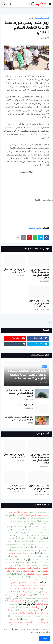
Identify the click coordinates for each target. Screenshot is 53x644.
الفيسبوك (46, 542)
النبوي (18, 551)
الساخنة (15, 533)
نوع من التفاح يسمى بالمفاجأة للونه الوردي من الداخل (19, 419)
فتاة (27, 601)
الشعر (30, 536)
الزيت (22, 533)
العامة (32, 539)
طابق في (24, 595)
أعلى (34, 518)
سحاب (37, 580)
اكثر (18, 521)
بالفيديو (40, 553)
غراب (46, 601)
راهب (27, 577)
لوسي (38, 620)
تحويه (43, 563)
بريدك (26, 557)
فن (13, 604)
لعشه (12, 617)
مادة (17, 619)
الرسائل (34, 533)
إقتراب (34, 521)
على (27, 598)
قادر (12, 608)
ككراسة (33, 611)
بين (28, 559)
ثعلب (42, 565)
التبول (33, 524)
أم (18, 518)
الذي (10, 530)
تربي (39, 562)
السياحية (46, 536)
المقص (25, 547)
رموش (12, 577)
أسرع (11, 515)
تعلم (21, 563)
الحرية (41, 527)
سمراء (20, 580)
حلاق (38, 571)
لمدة (47, 620)
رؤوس (36, 577)
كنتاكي (16, 611)
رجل (23, 577)
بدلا (30, 556)
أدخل (16, 515)
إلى (31, 521)
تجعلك (10, 560)
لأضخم (38, 617)
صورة (27, 592)
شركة (42, 589)
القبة (35, 542)
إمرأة (28, 521)
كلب (26, 611)
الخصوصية (39, 530)
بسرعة (16, 556)
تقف (12, 563)
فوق (11, 604)
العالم (45, 539)
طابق (32, 595)
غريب (36, 601)
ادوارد (21, 521)
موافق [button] (45, 639)
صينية (46, 595)
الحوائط (11, 527)
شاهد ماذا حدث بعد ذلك (20, 586)
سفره (24, 580)
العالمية (38, 539)
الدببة (18, 530)
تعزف (24, 563)
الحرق (46, 527)
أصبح (7, 515)
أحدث (48, 323)
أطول (38, 518)
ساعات (43, 580)
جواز (34, 566)
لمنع (43, 619)
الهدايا (14, 551)
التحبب (27, 524)
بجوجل (34, 557)
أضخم (42, 518)
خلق (8, 574)
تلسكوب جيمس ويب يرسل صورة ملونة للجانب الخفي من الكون (39, 274)
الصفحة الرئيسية (42, 18)
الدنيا (14, 530)
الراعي (41, 533)
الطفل (25, 536)
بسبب (22, 557)
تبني (16, 560)
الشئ (41, 536)
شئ (11, 580)
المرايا (20, 545)
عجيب (41, 598)
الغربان (9, 539)
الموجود (29, 551)
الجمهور (8, 524)
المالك (45, 545)
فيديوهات (21, 608)
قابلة (16, 608)
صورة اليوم (17, 592)
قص (46, 611)
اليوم (9, 550)
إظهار (39, 521)
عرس (36, 598)
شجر (47, 589)
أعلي (31, 518)
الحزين (35, 527)
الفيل (39, 542)
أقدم (5, 323)
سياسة (15, 580)
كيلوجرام (43, 617)
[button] (50, 4)
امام (47, 554)
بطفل (9, 556)
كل (29, 611)
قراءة (8, 608)
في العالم (35, 608)
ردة (20, 577)
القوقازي (23, 542)
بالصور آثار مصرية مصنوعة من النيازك (16, 487)
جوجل (31, 566)
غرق (41, 601)
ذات (44, 577)
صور (32, 592)
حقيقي (13, 565)
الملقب (19, 548)
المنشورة (13, 548)
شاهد (44, 583)
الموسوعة (23, 551)
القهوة (29, 542)
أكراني (28, 518)
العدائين (24, 539)
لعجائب (17, 617)
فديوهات (32, 228)
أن (16, 518)
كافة (37, 611)
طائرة (39, 595)
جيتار (27, 566)
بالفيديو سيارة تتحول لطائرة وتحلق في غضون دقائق (39, 304)
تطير (34, 562)
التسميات (22, 524)
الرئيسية (46, 533)
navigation (45, 512)
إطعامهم (46, 521)
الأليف (46, 524)
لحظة (29, 617)
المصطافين (9, 545)
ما (21, 619)
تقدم (17, 562)
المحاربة (38, 545)
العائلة (12, 536)
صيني (8, 592)
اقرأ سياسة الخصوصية (41, 633)
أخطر (19, 515)
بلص (43, 560)
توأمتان (8, 563)
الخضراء (33, 530)
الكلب (18, 542)
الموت (35, 550)
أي (11, 518)
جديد (37, 566)
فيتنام (27, 608)
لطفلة (21, 617)
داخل (47, 577)
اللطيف (12, 542)
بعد (47, 560)
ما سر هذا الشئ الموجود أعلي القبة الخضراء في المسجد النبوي (19, 393)
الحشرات (27, 527)
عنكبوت (21, 598)
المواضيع (44, 550)
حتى (24, 565)
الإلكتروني (39, 524)
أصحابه (46, 518)
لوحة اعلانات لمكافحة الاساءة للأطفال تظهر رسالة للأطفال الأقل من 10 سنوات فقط (27, 375)
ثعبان (47, 566)
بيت (36, 560)
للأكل (7, 616)
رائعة (32, 577)
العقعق (16, 539)
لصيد (26, 617)
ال (15, 521)
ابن (24, 521)
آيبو (37, 512)
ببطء (39, 556)
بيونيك (22, 560)
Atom (40, 512)
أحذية (33, 512)
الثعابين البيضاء (25, 405)
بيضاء (32, 560)
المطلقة (40, 548)
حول (24, 574)
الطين (19, 536)
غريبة (31, 601)
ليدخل (34, 620)
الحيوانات (46, 530)
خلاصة (13, 574)
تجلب (47, 563)
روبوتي (8, 577)
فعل (16, 604)
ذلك (40, 577)
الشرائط (36, 536)
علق (32, 598)
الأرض (12, 521)
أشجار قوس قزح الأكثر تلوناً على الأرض (15, 271)
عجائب (15, 595)
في (45, 607)
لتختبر (33, 617)
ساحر (47, 580)
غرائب (31, 18)
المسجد (16, 545)
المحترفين (26, 545)
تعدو (29, 562)
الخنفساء (25, 530)
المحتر (31, 545)
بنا (40, 560)
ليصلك (30, 620)
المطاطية (46, 548)
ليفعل (25, 620)
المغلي (33, 547)
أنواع (14, 518)
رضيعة (17, 577)
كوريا (47, 617)
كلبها (22, 611)
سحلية (31, 580)
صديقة (36, 592)
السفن (8, 533)
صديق (41, 592)
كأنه (41, 611)
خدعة (19, 574)
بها (38, 560)
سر (27, 580)
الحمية (18, 527)
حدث (19, 565)
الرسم (27, 533)
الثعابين (15, 524)
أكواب (23, 518)
